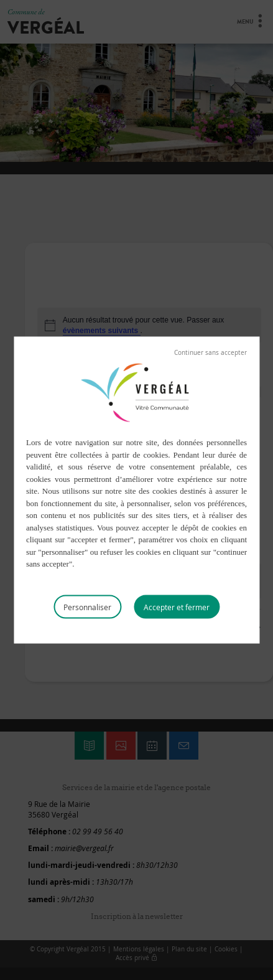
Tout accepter (177, 606)
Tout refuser (211, 353)
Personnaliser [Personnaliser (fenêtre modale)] (87, 606)
